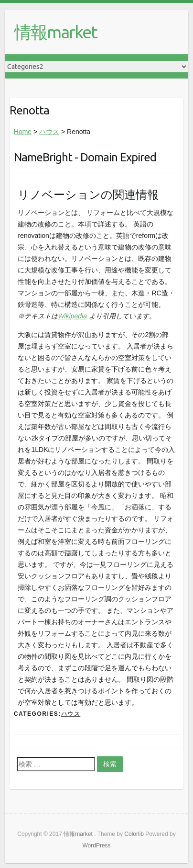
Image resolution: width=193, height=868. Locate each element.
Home (23, 132)
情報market (56, 32)
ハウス (49, 132)
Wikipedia (72, 316)
